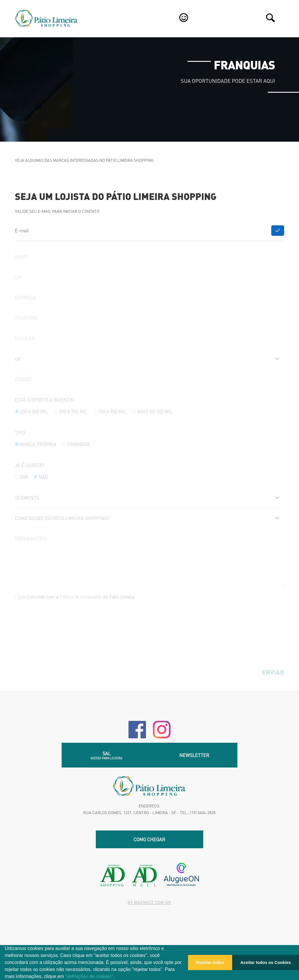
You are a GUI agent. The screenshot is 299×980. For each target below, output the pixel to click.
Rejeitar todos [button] (210, 963)
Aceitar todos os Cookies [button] (266, 963)
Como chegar (149, 839)
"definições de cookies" (89, 976)
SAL (106, 755)
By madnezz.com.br (149, 902)
